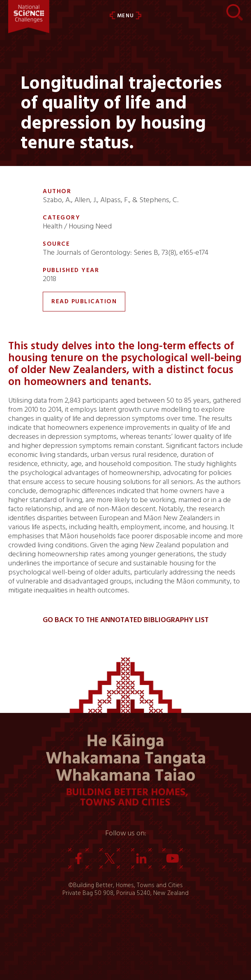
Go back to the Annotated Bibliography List (126, 620)
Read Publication (84, 301)
